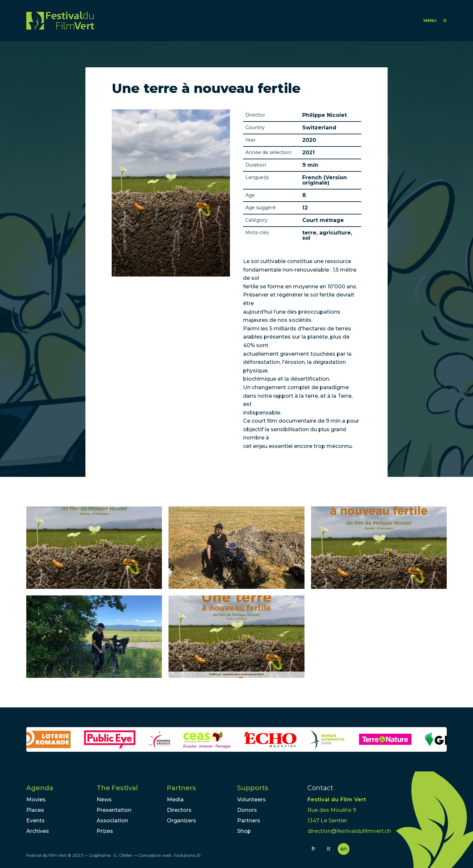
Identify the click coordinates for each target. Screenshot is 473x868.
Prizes (105, 831)
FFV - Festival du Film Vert (60, 21)
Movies (36, 800)
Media (175, 800)
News (104, 800)
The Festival (117, 788)
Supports (253, 788)
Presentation (114, 810)
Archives (38, 831)
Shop (244, 831)
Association (112, 821)
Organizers (181, 821)
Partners (181, 788)
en (344, 849)
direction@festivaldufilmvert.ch (349, 831)
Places (35, 810)
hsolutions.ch (187, 855)
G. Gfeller (123, 855)
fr (313, 849)
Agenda (40, 788)
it (329, 849)
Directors (179, 810)
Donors (247, 810)
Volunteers (251, 800)
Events (35, 821)
